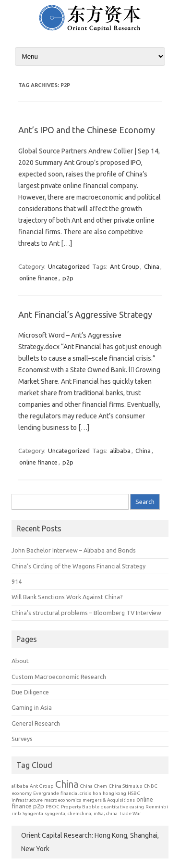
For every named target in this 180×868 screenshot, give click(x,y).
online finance (38, 278)
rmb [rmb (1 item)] (16, 813)
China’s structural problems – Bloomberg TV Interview (86, 613)
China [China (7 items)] (67, 784)
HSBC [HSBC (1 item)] (134, 793)
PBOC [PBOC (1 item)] (53, 807)
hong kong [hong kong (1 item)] (114, 793)
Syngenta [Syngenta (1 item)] (33, 813)
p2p (68, 278)
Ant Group (125, 266)
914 (17, 581)
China (152, 266)
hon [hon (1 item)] (97, 793)
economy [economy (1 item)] (22, 793)
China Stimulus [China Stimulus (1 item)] (125, 786)
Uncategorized (69, 266)
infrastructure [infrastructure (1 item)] (27, 800)
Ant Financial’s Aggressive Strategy (85, 314)
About (20, 661)
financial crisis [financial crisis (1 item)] (76, 793)
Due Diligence (30, 692)
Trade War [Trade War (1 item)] (130, 813)
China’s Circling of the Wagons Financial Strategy (78, 566)
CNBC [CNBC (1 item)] (150, 786)
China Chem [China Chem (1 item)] (93, 786)
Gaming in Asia (32, 707)
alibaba (120, 451)
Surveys (22, 739)
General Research (36, 723)
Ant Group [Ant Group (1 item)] (42, 786)
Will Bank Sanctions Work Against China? (67, 597)
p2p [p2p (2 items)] (39, 806)
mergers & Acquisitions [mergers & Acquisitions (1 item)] (109, 800)
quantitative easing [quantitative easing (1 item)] (122, 807)
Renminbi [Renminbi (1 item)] (157, 807)
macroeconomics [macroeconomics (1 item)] (63, 800)
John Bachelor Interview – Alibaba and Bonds (74, 550)
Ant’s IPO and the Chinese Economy (87, 130)
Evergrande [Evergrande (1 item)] (46, 793)
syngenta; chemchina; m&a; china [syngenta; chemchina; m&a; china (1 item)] (81, 813)
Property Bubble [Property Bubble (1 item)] (80, 807)
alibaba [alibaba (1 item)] (20, 786)
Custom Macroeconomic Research (59, 677)
